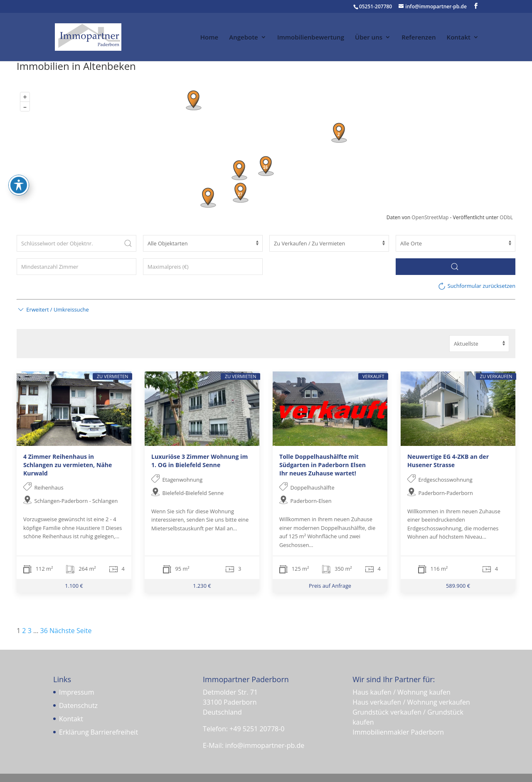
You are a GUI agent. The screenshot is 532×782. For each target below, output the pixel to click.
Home (209, 38)
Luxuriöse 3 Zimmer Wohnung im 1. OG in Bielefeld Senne (199, 461)
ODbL (506, 217)
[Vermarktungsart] (329, 243)
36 (44, 631)
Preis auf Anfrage (330, 586)
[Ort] (456, 243)
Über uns (369, 38)
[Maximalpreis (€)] (203, 267)
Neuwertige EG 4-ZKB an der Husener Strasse (448, 461)
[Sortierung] (479, 344)
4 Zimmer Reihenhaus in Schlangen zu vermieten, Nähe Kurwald (68, 465)
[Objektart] (203, 243)
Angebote (243, 38)
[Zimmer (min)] (76, 267)
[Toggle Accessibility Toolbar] (19, 172)
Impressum (76, 692)
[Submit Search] (128, 243)
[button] (53, 309)
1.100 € (74, 586)
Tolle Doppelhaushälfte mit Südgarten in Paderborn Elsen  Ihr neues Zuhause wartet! (326, 465)
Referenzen (419, 38)
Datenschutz (78, 705)
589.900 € (458, 586)
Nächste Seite (70, 631)
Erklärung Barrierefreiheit (99, 732)
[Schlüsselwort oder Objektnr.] (76, 243)
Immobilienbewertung (311, 38)
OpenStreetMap (430, 217)
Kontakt (459, 38)
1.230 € (202, 586)
